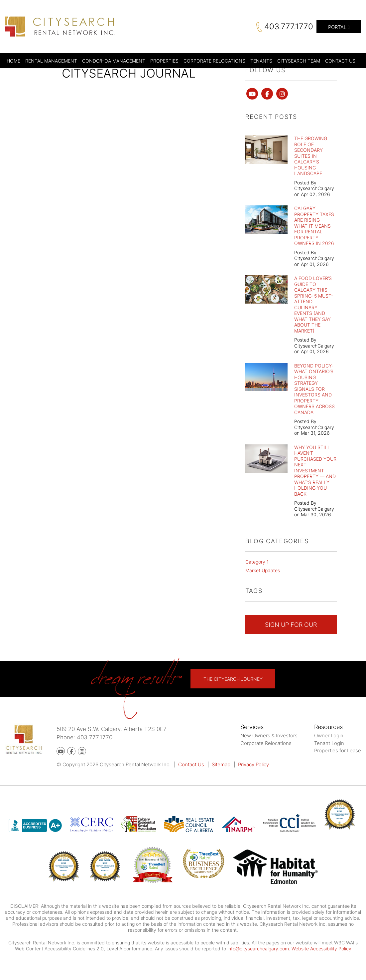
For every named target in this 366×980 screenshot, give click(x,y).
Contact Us (191, 764)
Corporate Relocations (266, 743)
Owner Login (329, 735)
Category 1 (257, 562)
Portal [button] (339, 27)
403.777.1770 (289, 26)
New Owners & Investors (269, 735)
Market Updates (263, 570)
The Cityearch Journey (233, 679)
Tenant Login (329, 743)
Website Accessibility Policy (321, 949)
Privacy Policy (253, 764)
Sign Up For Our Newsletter (291, 628)
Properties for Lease (338, 750)
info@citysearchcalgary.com (258, 949)
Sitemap (221, 764)
